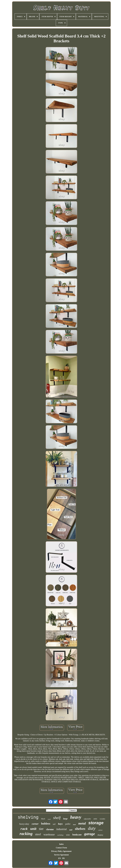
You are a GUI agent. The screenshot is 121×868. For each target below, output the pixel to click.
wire (68, 835)
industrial (61, 829)
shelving (28, 817)
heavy (76, 817)
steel (38, 834)
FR (63, 858)
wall (71, 830)
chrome (50, 829)
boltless (46, 824)
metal (82, 823)
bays (60, 824)
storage (96, 823)
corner (35, 824)
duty (92, 828)
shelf (57, 818)
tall (54, 824)
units (95, 819)
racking (26, 834)
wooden (102, 819)
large (65, 819)
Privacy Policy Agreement (61, 851)
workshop (60, 835)
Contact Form (61, 848)
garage (90, 834)
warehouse (49, 834)
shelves (80, 829)
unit (33, 829)
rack (24, 829)
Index (61, 844)
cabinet (100, 830)
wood (49, 819)
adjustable (87, 819)
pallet (68, 824)
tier (41, 829)
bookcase (77, 835)
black (43, 819)
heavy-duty (24, 824)
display (100, 835)
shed (74, 825)
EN (60, 858)
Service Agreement (61, 855)
